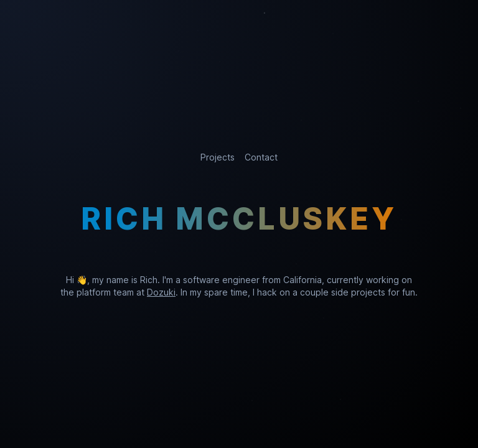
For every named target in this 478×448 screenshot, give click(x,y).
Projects (218, 157)
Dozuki (161, 292)
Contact (261, 157)
